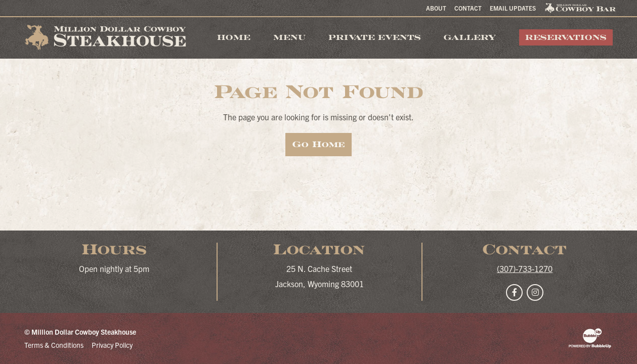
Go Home (318, 144)
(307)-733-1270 (525, 268)
